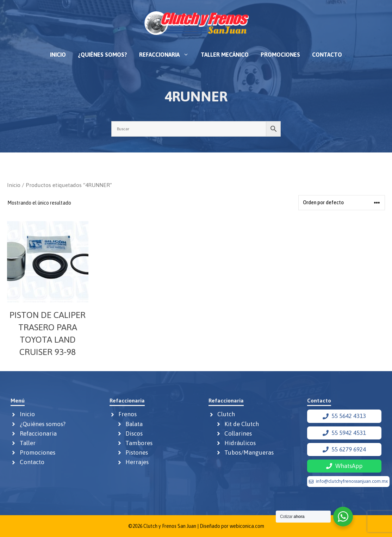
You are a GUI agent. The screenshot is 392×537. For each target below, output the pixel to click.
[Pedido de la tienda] (342, 203)
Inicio (58, 55)
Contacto (327, 55)
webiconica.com (247, 526)
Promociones (280, 55)
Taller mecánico (225, 55)
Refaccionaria (167, 55)
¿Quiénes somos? (102, 55)
